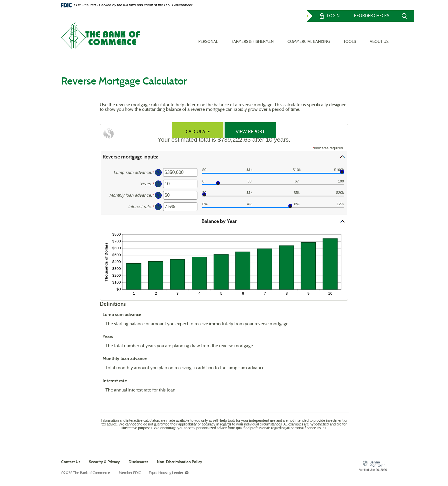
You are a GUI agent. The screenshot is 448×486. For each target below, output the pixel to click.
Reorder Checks (372, 16)
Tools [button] (350, 35)
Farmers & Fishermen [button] (253, 35)
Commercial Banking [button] (309, 35)
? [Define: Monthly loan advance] (158, 195)
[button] (224, 157)
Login (333, 16)
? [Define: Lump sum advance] (158, 172)
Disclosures (138, 462)
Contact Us (71, 462)
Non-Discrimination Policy (180, 463)
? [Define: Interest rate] (158, 207)
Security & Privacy (104, 462)
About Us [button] (379, 35)
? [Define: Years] (158, 184)
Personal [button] (208, 35)
